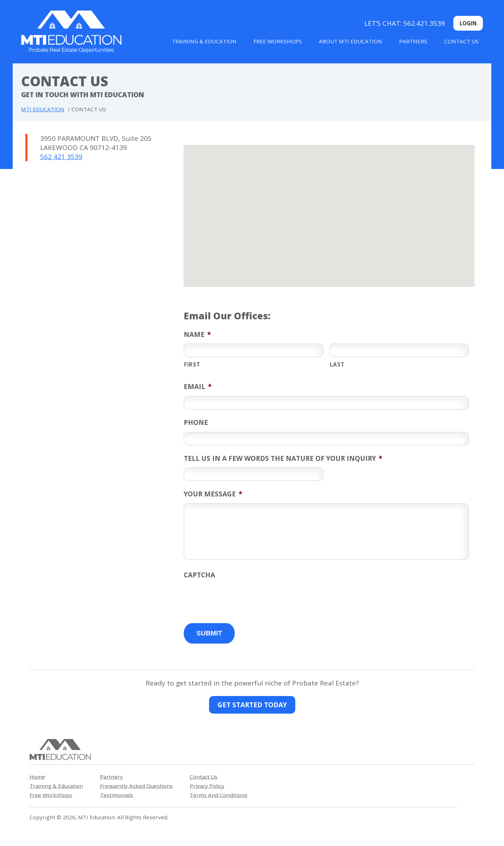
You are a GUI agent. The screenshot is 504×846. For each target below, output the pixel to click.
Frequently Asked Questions (136, 786)
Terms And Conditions (219, 795)
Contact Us (461, 41)
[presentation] (237, 598)
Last (337, 364)
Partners (413, 41)
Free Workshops (278, 41)
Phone (196, 422)
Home (37, 777)
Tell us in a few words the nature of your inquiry (283, 458)
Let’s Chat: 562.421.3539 (405, 23)
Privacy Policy (207, 786)
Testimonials (116, 795)
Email (198, 387)
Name (197, 334)
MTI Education (43, 109)
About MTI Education (351, 41)
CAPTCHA (199, 575)
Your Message (213, 494)
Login (468, 23)
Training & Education (204, 41)
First (192, 364)
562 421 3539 (61, 157)
